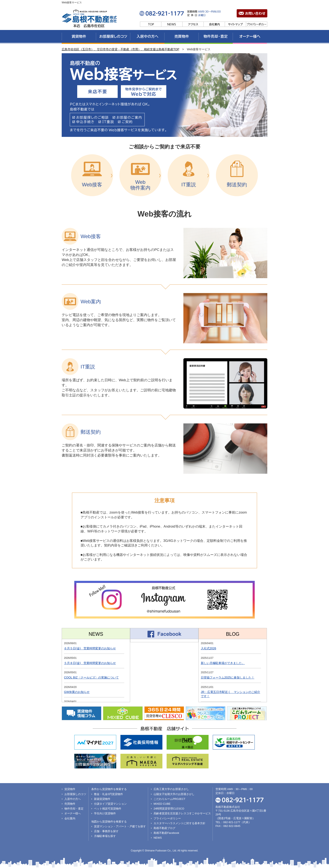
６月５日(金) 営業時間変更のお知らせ (90, 648)
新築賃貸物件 (102, 799)
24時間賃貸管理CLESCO (169, 809)
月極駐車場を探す (105, 836)
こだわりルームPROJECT (170, 799)
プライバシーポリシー (167, 818)
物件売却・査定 (74, 809)
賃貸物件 (70, 789)
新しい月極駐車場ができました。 (223, 663)
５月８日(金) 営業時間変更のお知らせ (90, 663)
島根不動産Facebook (166, 833)
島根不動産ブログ (164, 828)
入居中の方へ (73, 799)
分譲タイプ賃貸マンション (110, 804)
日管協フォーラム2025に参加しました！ (228, 677)
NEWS (96, 634)
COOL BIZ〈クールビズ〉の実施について (91, 677)
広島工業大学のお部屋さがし (171, 789)
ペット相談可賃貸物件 (108, 809)
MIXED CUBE (162, 804)
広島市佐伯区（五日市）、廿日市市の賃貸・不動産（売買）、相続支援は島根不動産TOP (120, 49)
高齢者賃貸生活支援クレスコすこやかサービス (182, 813)
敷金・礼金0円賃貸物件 (108, 794)
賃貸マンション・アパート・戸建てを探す (120, 826)
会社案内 (70, 818)
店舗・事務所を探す (106, 831)
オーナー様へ (73, 813)
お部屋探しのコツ (75, 794)
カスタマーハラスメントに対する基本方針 (180, 823)
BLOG (233, 634)
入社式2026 (208, 648)
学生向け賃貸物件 (105, 813)
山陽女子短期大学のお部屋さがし (174, 794)
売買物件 (70, 804)
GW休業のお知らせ (77, 692)
